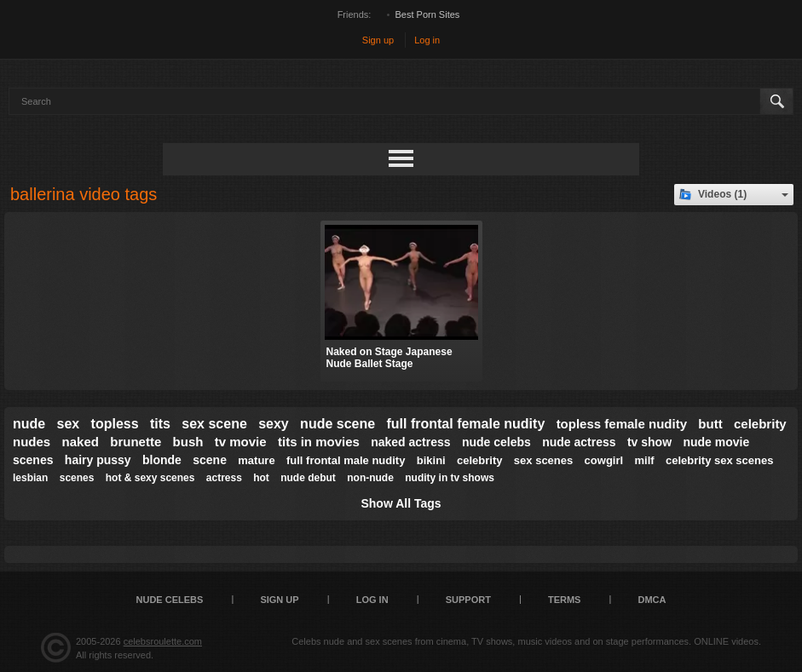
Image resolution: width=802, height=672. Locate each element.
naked (81, 442)
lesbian (30, 478)
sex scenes (543, 460)
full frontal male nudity (346, 460)
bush (188, 442)
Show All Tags (401, 503)
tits (160, 424)
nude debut (308, 478)
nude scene (338, 424)
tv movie (241, 442)
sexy (274, 424)
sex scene (214, 424)
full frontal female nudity (465, 424)
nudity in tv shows (450, 478)
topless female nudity (622, 424)
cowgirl (604, 460)
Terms (565, 600)
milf (644, 460)
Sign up (378, 40)
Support (468, 600)
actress (224, 478)
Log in (427, 40)
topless (115, 424)
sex (69, 424)
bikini (431, 460)
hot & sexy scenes (150, 478)
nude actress (579, 442)
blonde (162, 460)
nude (29, 424)
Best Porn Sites (428, 14)
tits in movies (319, 442)
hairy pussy (98, 460)
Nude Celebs (170, 600)
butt (710, 424)
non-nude (370, 478)
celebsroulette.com (163, 641)
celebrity (479, 460)
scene (210, 460)
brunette (136, 442)
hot (261, 478)
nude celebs (496, 442)
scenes (77, 478)
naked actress (410, 442)
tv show (649, 442)
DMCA (652, 600)
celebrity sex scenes (719, 460)
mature (256, 460)
